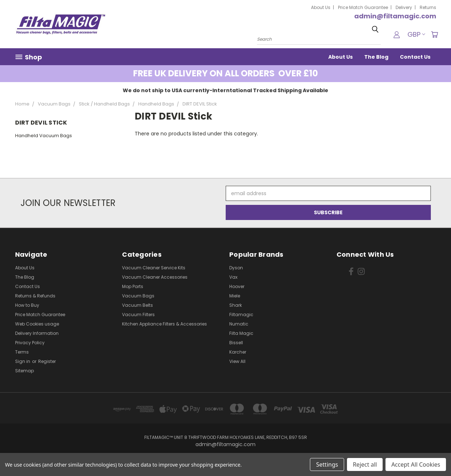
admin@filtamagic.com (395, 16)
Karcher (238, 352)
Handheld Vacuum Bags (44, 136)
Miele (235, 296)
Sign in (23, 361)
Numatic (239, 324)
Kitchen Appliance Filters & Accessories (164, 324)
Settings (327, 464)
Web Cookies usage (37, 324)
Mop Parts (133, 286)
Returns (428, 7)
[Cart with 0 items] (434, 35)
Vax (233, 277)
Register (47, 361)
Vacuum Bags (138, 296)
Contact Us (415, 57)
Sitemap (24, 371)
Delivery (404, 7)
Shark (236, 305)
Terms (22, 352)
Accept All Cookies (416, 464)
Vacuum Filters (138, 315)
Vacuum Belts (137, 305)
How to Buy (27, 305)
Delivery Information (37, 333)
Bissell (236, 343)
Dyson (236, 268)
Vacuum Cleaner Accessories (155, 277)
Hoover (237, 286)
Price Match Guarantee (363, 7)
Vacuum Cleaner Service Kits (154, 268)
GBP (416, 34)
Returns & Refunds (35, 296)
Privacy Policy (30, 343)
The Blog (376, 57)
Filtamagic (241, 315)
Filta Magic (241, 333)
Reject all (365, 464)
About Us (321, 7)
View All (237, 361)
